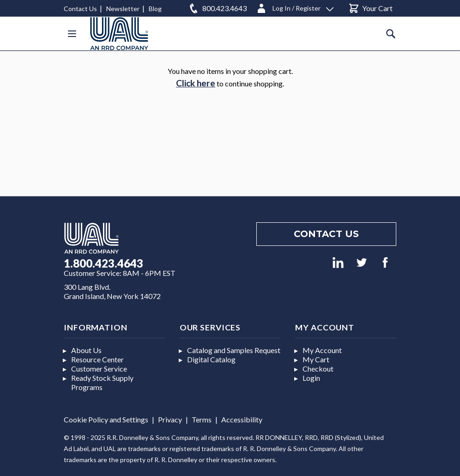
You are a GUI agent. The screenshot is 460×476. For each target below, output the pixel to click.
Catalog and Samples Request (234, 350)
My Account (322, 350)
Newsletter (123, 9)
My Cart (316, 359)
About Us (86, 350)
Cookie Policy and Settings (106, 419)
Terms (202, 419)
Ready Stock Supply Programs (102, 382)
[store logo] (119, 34)
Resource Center (97, 359)
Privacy (170, 419)
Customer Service (99, 369)
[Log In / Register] (295, 7)
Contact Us (80, 9)
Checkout (318, 369)
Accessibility (242, 419)
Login (311, 378)
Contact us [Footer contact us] (326, 234)
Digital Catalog (211, 359)
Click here (196, 83)
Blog (155, 9)
